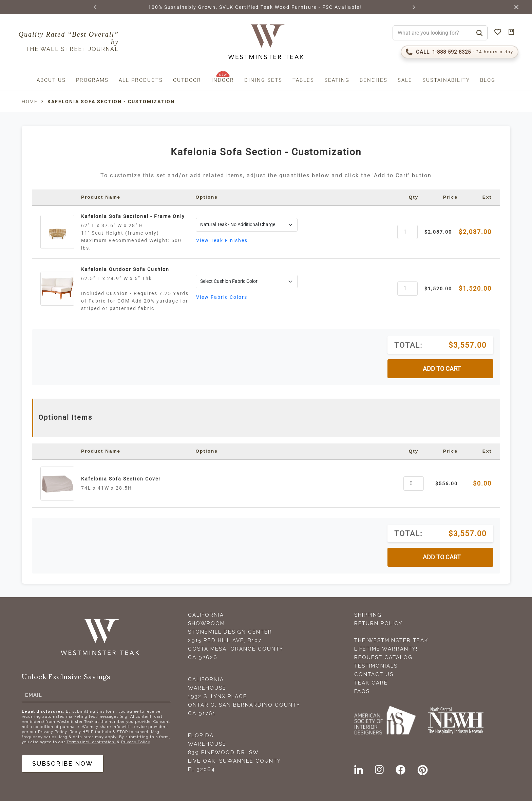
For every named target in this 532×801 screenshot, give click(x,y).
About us (51, 80)
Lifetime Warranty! (386, 649)
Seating (337, 80)
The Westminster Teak (391, 640)
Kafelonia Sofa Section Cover (121, 479)
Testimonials (376, 666)
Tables (303, 80)
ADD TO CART (442, 369)
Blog (488, 80)
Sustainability (446, 80)
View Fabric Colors (222, 297)
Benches (374, 80)
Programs (92, 80)
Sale (405, 80)
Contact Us (374, 674)
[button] (96, 7)
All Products (141, 80)
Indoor (223, 80)
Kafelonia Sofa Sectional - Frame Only (133, 216)
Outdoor (187, 80)
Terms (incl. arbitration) (91, 742)
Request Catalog (383, 657)
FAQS (362, 691)
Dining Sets (263, 80)
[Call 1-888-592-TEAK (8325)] (460, 52)
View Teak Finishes (222, 240)
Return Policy (378, 623)
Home (30, 102)
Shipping (368, 615)
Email (34, 695)
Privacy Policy (136, 742)
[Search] (479, 33)
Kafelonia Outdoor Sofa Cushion (125, 269)
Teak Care (371, 683)
